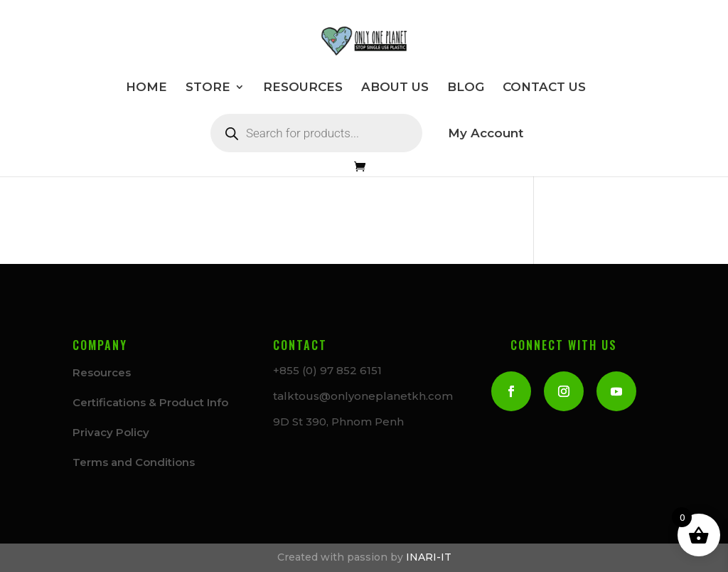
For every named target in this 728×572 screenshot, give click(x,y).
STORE (208, 88)
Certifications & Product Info (150, 402)
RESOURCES (303, 88)
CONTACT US (544, 88)
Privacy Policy (111, 432)
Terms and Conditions (134, 462)
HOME (146, 88)
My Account (486, 134)
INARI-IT (429, 557)
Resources (102, 372)
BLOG (466, 88)
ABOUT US (395, 88)
